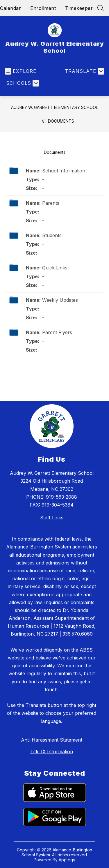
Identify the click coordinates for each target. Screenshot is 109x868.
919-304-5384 (58, 505)
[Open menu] (20, 71)
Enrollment (43, 8)
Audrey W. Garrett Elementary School (54, 107)
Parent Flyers (57, 332)
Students (52, 235)
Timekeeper (79, 8)
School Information (64, 171)
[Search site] (101, 8)
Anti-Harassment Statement (52, 740)
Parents (51, 203)
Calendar (10, 8)
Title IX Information (52, 751)
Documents (61, 121)
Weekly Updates (60, 300)
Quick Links (55, 268)
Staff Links (52, 518)
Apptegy (67, 860)
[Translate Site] (84, 71)
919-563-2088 (61, 497)
